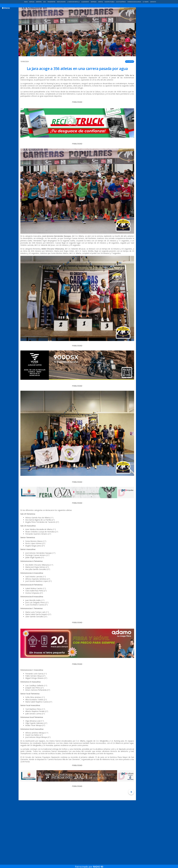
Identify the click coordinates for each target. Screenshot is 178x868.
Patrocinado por (89, 865)
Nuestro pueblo (110, 2)
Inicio (26, 2)
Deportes (39, 2)
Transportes (51, 2)
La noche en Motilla (74, 2)
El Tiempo (146, 2)
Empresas (94, 2)
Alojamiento (85, 2)
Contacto (153, 2)
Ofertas (101, 2)
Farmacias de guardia (134, 2)
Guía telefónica (121, 2)
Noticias (32, 2)
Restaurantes (61, 2)
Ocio (45, 2)
